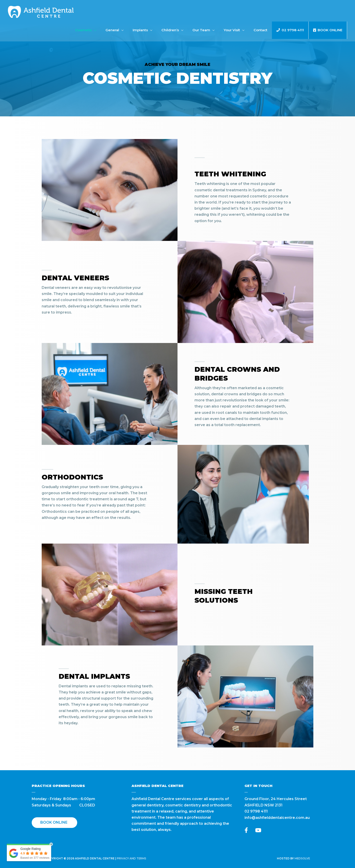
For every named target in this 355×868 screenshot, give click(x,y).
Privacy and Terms (132, 858)
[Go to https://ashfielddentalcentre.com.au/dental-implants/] (106, 700)
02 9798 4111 (256, 811)
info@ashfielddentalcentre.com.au (277, 817)
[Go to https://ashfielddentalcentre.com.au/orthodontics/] (96, 498)
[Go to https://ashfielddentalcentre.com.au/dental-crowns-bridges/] (242, 398)
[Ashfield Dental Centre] (41, 12)
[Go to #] (242, 598)
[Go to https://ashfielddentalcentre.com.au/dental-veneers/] (93, 296)
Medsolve (302, 858)
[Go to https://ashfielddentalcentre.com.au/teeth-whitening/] (243, 193)
